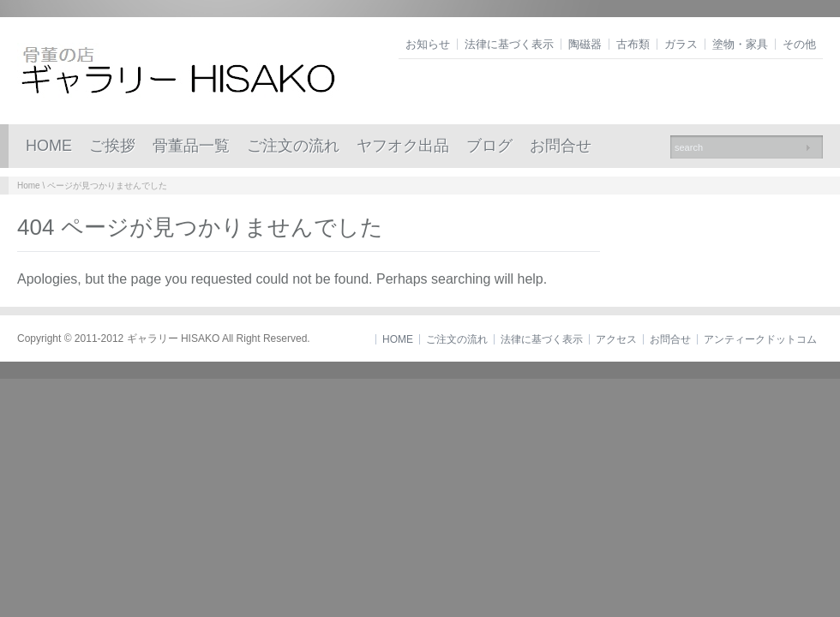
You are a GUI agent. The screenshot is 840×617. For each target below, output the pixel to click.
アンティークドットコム (760, 339)
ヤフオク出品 (403, 146)
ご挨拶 (112, 146)
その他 (799, 44)
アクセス (616, 339)
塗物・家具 (740, 44)
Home (29, 186)
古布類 (633, 44)
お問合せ (561, 146)
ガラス (681, 44)
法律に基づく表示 (509, 44)
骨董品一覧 (191, 146)
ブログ (489, 146)
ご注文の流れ (293, 146)
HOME (49, 146)
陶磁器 (585, 44)
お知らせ (428, 44)
